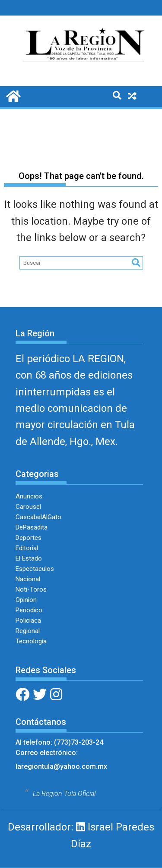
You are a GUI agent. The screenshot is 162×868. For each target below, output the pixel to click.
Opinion (26, 600)
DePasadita (32, 527)
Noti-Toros (31, 589)
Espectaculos (35, 569)
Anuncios (29, 496)
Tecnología (31, 641)
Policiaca (28, 620)
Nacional (28, 579)
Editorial (27, 548)
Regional (28, 631)
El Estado (29, 558)
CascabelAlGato (38, 517)
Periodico (29, 610)
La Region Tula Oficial (64, 794)
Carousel (28, 507)
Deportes (29, 538)
